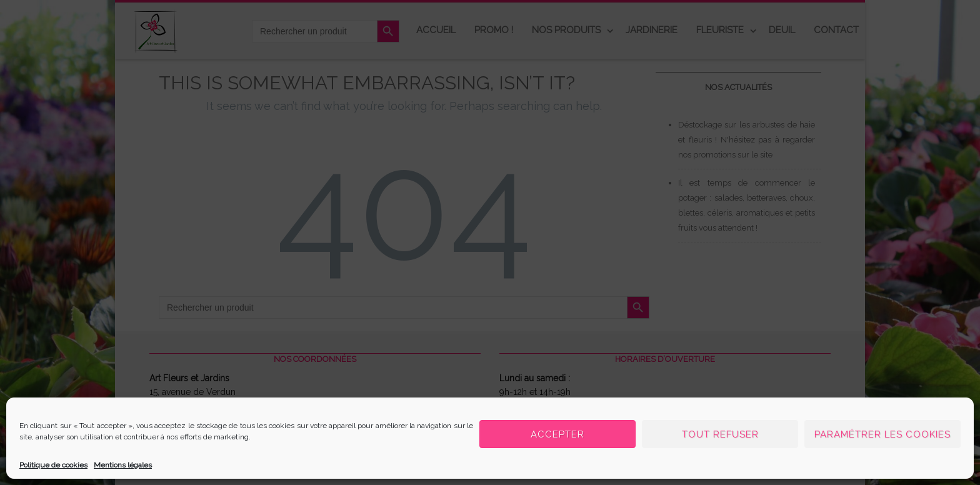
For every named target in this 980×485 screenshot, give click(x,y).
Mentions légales (123, 465)
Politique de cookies (53, 465)
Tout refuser (720, 434)
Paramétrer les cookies (882, 434)
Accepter (557, 434)
